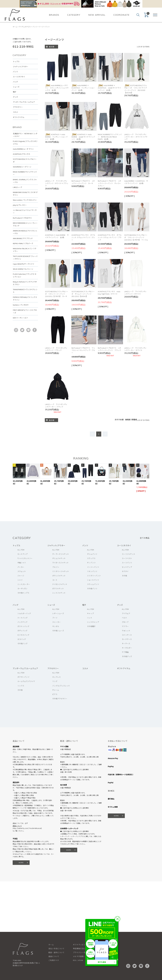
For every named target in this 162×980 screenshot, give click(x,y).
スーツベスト (127, 558)
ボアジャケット (58, 588)
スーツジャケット (129, 554)
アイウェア (126, 613)
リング (55, 681)
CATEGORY (74, 15)
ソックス (21, 686)
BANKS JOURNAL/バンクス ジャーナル (25, 181)
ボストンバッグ (23, 626)
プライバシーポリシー (82, 952)
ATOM (81, 960)
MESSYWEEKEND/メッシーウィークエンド (25, 224)
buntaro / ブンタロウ (21, 305)
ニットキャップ (93, 622)
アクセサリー (18, 107)
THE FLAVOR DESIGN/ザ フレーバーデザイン (25, 258)
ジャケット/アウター (21, 67)
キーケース (126, 643)
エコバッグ (22, 639)
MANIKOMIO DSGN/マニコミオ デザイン (25, 194)
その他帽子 (91, 626)
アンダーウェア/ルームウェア (24, 102)
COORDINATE (121, 15)
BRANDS (54, 15)
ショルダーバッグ (24, 613)
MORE (21, 863)
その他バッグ (23, 643)
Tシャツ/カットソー (25, 558)
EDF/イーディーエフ (20, 318)
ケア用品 (125, 652)
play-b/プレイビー (20, 205)
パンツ (35, 27)
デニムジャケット (59, 558)
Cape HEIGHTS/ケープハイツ (23, 264)
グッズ (15, 97)
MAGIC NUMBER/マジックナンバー (25, 173)
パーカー (21, 567)
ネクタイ (125, 571)
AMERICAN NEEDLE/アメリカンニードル (25, 232)
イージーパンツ (44, 27)
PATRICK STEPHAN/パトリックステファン (25, 298)
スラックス (91, 558)
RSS (75, 960)
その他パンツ (92, 588)
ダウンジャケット (59, 576)
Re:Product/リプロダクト (22, 218)
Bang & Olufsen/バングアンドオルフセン (25, 283)
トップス (16, 61)
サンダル (56, 626)
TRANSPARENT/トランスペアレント (25, 291)
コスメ (15, 112)
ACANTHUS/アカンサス (22, 154)
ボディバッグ (22, 631)
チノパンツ (91, 563)
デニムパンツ (92, 554)
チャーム (56, 690)
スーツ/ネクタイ (19, 77)
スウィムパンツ (93, 584)
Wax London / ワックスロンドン (25, 200)
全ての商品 (145, 538)
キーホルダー (127, 648)
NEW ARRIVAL (97, 15)
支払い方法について (56, 948)
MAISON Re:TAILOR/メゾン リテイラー (25, 250)
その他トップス (23, 593)
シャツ (20, 580)
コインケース (127, 635)
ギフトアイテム (19, 117)
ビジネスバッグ (23, 635)
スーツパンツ (127, 563)
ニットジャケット (59, 593)
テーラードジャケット (61, 554)
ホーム (15, 27)
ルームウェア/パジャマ (26, 681)
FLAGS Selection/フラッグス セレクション (25, 275)
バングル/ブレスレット (61, 686)
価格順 (128, 419)
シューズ (16, 87)
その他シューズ (58, 631)
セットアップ (23, 554)
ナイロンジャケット (60, 584)
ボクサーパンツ (23, 677)
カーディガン (22, 588)
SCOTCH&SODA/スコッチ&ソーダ (25, 160)
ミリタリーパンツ (94, 576)
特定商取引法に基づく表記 (84, 948)
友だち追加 (102, 962)
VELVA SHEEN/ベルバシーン (23, 269)
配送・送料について (56, 952)
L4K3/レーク (18, 187)
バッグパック (23, 622)
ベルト (124, 618)
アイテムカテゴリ (25, 27)
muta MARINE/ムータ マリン (23, 149)
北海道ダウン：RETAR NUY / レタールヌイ (25, 135)
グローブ (125, 622)
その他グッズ (127, 656)
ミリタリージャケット (61, 571)
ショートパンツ (93, 580)
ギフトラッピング (80, 945)
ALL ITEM (21, 550)
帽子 (15, 92)
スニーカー (56, 622)
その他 (124, 576)
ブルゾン (56, 567)
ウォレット (126, 631)
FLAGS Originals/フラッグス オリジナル (25, 143)
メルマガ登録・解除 (81, 956)
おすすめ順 (119, 419)
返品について (17, 826)
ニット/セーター (24, 584)
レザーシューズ (58, 613)
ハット (90, 618)
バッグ (15, 82)
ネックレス (56, 677)
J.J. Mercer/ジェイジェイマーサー (25, 211)
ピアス (55, 694)
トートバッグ (23, 618)
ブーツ (55, 618)
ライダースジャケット (60, 563)
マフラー (125, 626)
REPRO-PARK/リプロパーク (23, 243)
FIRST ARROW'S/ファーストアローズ (25, 311)
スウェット (22, 571)
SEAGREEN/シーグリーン (22, 167)
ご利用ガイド (54, 960)
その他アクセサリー (60, 699)
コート (55, 580)
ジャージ (21, 576)
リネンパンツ (92, 571)
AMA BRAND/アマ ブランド (23, 238)
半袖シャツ (22, 563)
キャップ (90, 613)
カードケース (127, 639)
